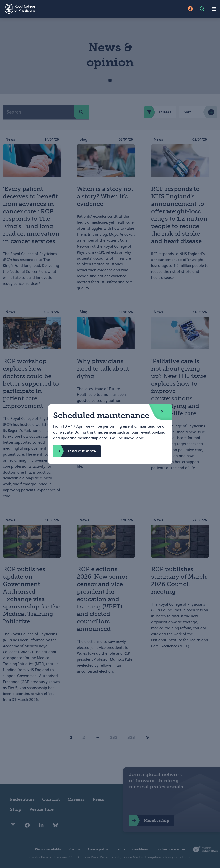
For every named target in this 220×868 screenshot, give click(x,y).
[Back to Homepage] (55, 9)
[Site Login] (190, 9)
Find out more (75, 451)
